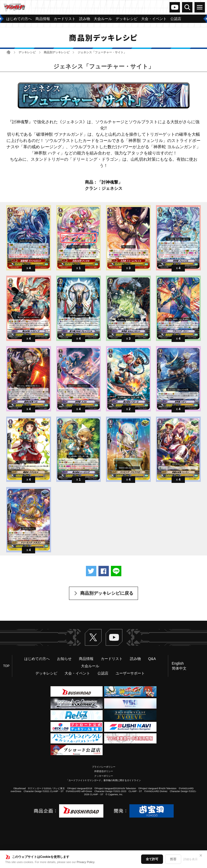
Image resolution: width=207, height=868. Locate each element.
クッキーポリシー (104, 776)
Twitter (93, 637)
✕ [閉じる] (201, 856)
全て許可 (152, 859)
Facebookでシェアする (104, 571)
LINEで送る (116, 571)
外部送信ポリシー (104, 771)
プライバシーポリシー (104, 767)
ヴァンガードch (175, 7)
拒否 (173, 859)
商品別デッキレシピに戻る (107, 593)
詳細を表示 (190, 859)
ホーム (8, 52)
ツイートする (91, 571)
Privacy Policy (86, 862)
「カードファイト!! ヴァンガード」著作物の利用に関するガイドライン (103, 780)
